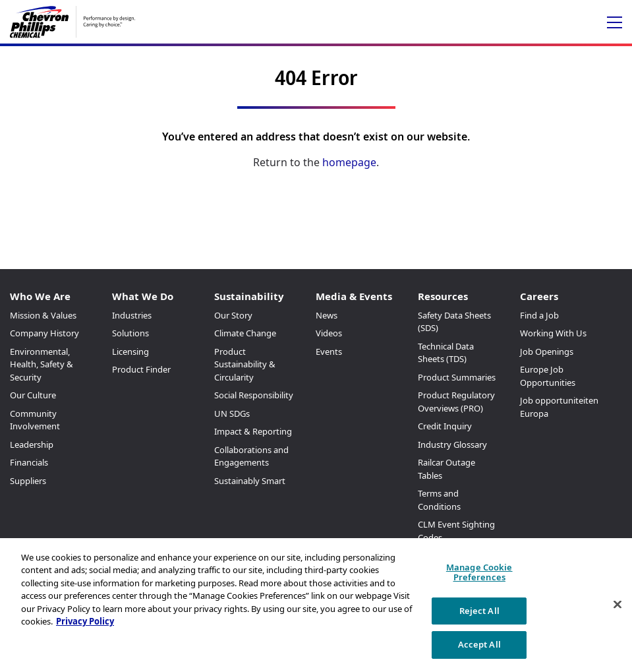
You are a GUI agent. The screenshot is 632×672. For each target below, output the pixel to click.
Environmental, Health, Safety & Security (42, 364)
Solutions (130, 333)
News (327, 315)
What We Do (143, 296)
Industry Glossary (452, 444)
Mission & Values (43, 315)
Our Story (233, 315)
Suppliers (28, 481)
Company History (44, 333)
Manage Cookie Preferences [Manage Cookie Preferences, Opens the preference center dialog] (479, 572)
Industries (132, 315)
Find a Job (539, 315)
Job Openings (547, 351)
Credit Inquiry (445, 426)
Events (329, 351)
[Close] (618, 605)
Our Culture (33, 395)
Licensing (130, 351)
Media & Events (354, 296)
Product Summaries (457, 377)
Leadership (32, 444)
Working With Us (553, 333)
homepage (349, 162)
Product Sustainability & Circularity (245, 364)
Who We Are (40, 296)
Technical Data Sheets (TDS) (446, 353)
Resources (443, 296)
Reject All (479, 611)
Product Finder (141, 369)
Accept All (479, 644)
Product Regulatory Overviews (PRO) (456, 402)
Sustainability (249, 296)
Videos (329, 333)
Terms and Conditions (439, 500)
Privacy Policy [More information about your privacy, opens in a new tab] (85, 621)
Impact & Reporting (253, 431)
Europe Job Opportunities (548, 376)
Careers (539, 296)
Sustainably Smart (250, 481)
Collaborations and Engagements (251, 456)
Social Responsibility (254, 395)
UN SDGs (232, 413)
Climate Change (245, 333)
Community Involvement (35, 420)
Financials (29, 462)
